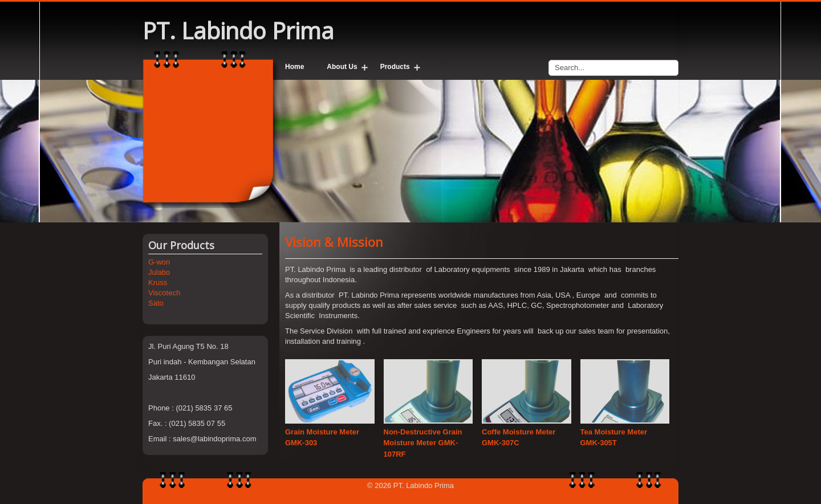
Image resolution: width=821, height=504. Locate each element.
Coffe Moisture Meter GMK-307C (519, 438)
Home (294, 67)
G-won (159, 262)
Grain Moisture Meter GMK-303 (322, 438)
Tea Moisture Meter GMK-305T (614, 438)
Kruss (158, 283)
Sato (156, 303)
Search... (549, 57)
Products (395, 67)
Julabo (159, 272)
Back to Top (410, 496)
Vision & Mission (334, 242)
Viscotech (164, 293)
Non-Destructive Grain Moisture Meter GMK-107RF (423, 443)
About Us (342, 67)
